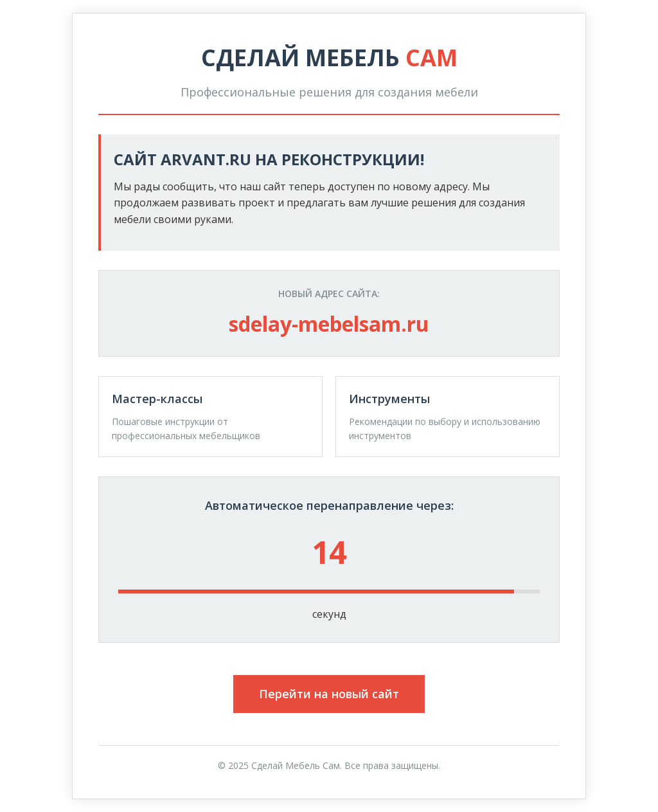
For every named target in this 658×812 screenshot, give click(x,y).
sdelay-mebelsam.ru (329, 324)
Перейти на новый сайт (329, 694)
